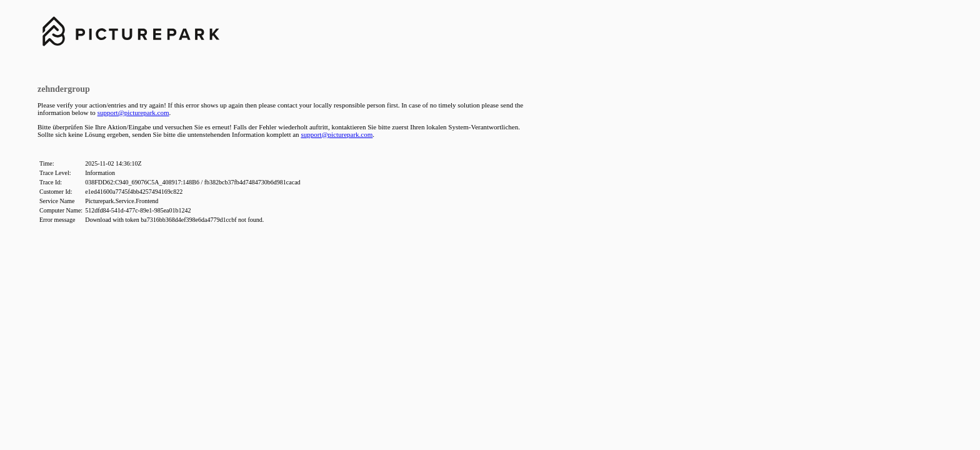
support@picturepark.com (133, 112)
